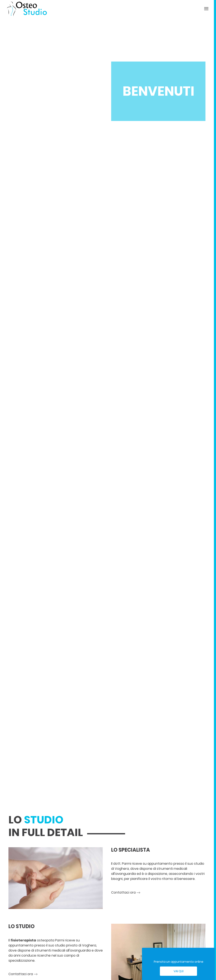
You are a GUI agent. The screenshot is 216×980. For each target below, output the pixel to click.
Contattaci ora (123, 892)
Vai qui (179, 971)
